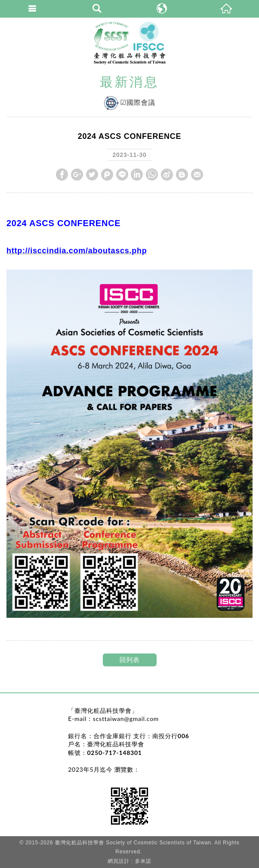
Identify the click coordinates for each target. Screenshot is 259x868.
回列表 (129, 660)
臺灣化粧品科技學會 (130, 43)
